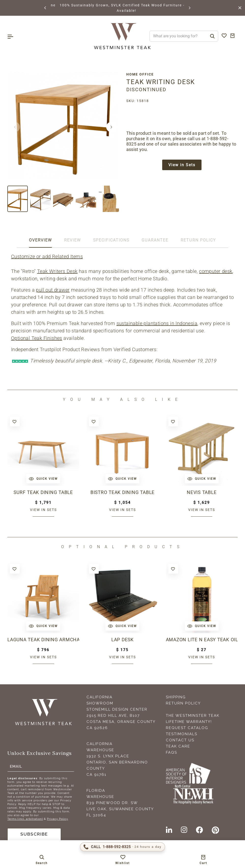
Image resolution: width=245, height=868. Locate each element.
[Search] (212, 36)
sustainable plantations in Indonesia (157, 323)
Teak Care (178, 746)
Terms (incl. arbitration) (25, 819)
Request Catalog (187, 728)
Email (16, 766)
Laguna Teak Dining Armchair (43, 640)
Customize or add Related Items (47, 256)
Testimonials (182, 734)
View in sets (43, 510)
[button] (45, 8)
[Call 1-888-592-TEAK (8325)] (122, 847)
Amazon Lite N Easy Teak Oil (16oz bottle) (202, 640)
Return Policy (183, 703)
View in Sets (182, 165)
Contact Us (180, 740)
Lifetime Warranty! (189, 722)
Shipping (176, 697)
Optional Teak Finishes (37, 338)
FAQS (172, 752)
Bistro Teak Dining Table (122, 493)
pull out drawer (53, 290)
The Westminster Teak (193, 716)
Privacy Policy (58, 819)
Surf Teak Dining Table (43, 493)
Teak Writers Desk (57, 271)
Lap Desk (122, 640)
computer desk (216, 271)
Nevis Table (202, 493)
